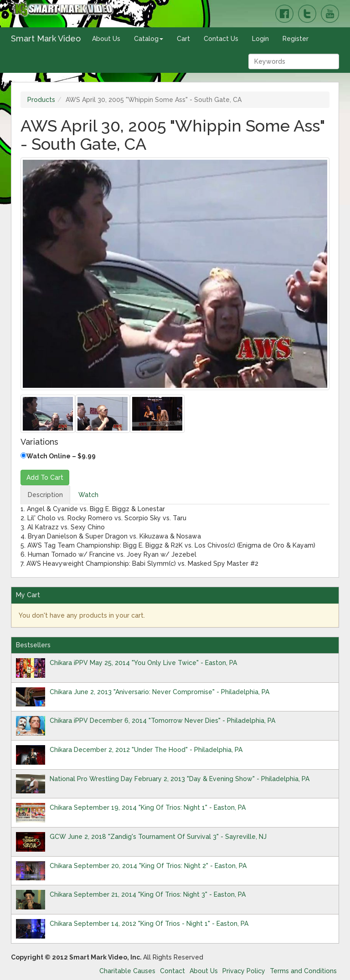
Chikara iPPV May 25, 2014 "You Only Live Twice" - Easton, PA (143, 663)
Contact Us (221, 39)
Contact (172, 971)
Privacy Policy (244, 971)
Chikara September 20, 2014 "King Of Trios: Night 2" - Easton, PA (148, 866)
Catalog (149, 39)
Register (296, 39)
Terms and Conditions (303, 971)
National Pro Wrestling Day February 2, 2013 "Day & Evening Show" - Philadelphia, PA (180, 779)
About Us (106, 39)
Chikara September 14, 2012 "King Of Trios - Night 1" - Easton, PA (149, 924)
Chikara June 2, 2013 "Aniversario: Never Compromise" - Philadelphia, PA (160, 692)
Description (45, 495)
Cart (183, 39)
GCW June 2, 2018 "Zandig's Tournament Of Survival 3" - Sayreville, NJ (158, 837)
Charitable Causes (127, 971)
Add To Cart (45, 477)
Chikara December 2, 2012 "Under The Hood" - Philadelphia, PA (146, 750)
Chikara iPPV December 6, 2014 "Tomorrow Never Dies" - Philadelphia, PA (162, 721)
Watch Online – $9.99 (58, 456)
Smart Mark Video (46, 38)
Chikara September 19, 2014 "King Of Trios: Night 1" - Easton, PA (148, 807)
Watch (88, 495)
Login (260, 39)
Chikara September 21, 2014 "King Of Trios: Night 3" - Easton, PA (148, 894)
